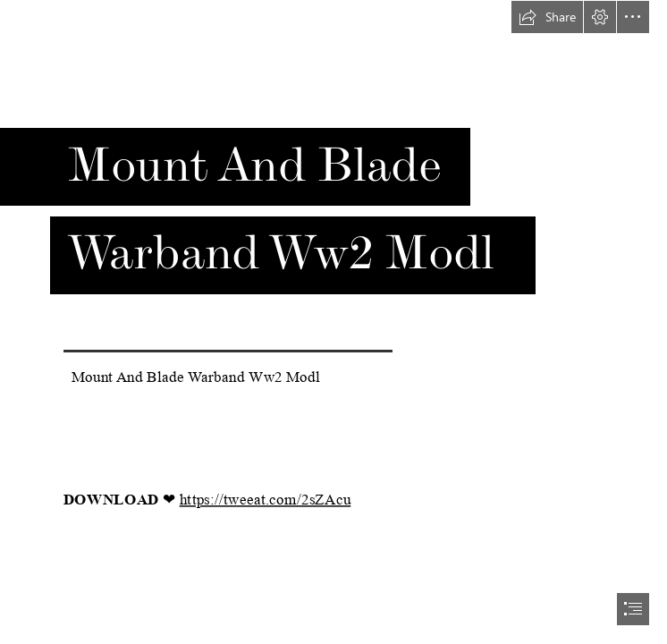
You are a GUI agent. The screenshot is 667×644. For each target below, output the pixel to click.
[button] (547, 17)
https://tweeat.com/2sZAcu (266, 499)
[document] (333, 322)
